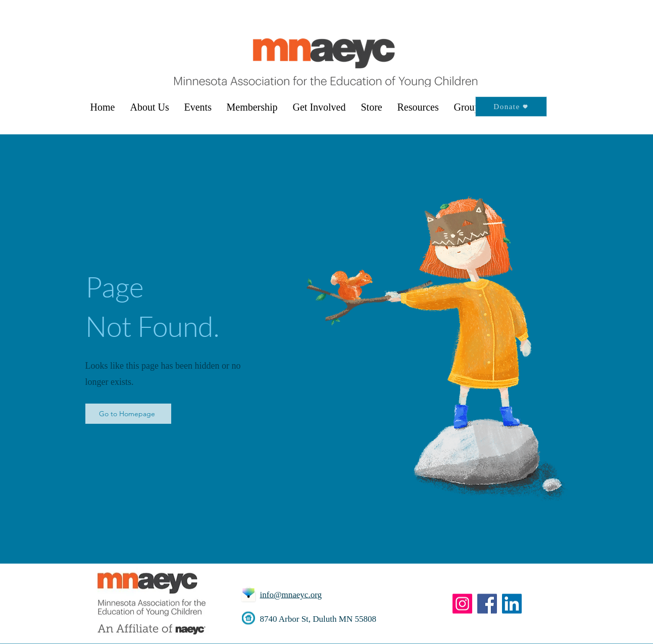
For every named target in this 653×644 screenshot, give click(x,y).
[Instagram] (462, 604)
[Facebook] (487, 604)
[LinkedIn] (512, 604)
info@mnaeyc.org (291, 595)
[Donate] (511, 107)
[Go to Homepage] (128, 414)
